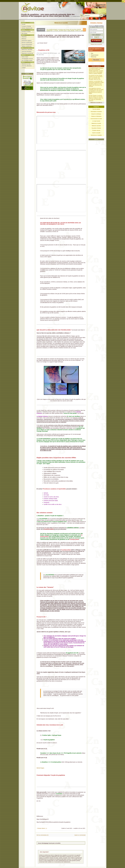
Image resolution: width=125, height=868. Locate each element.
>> (96, 37)
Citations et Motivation (96, 116)
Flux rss (76, 1)
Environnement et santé (96, 119)
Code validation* (96, 35)
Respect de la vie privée (96, 44)
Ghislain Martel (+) (42, 828)
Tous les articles (96, 109)
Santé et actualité (96, 133)
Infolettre (49, 1)
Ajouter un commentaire (80, 835)
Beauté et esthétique (96, 114)
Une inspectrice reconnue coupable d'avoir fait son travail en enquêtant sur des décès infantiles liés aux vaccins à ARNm (96, 91)
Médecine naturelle (96, 126)
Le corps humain (96, 121)
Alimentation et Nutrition (96, 112)
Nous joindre (58, 1)
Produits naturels (96, 130)
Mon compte (68, 1)
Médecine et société (61, 23)
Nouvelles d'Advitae (96, 128)
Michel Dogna (40, 768)
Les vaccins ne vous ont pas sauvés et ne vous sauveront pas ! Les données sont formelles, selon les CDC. (96, 77)
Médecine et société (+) (96, 103)
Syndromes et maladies (96, 135)
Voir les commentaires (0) (43, 835)
